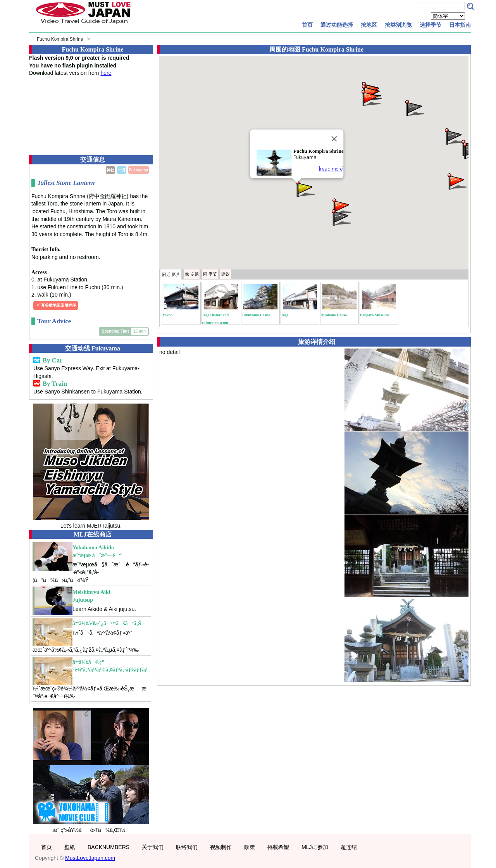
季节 (210, 274)
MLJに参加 (315, 847)
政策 (250, 847)
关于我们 (153, 847)
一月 (122, 170)
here (106, 73)
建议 (226, 274)
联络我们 (187, 847)
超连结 (349, 847)
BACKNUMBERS (108, 847)
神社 (110, 170)
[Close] (334, 139)
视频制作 (221, 847)
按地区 (369, 25)
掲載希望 (278, 847)
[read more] (331, 169)
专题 (192, 274)
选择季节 (431, 25)
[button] (305, 188)
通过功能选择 (337, 25)
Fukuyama (139, 170)
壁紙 (70, 847)
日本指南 (460, 25)
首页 (307, 25)
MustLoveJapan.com (90, 858)
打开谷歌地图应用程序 (57, 305)
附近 (171, 274)
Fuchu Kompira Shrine (60, 39)
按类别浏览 (398, 25)
